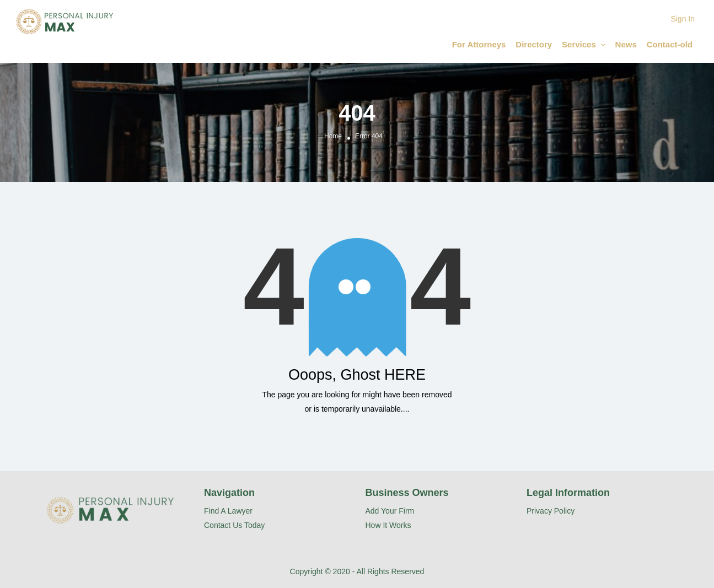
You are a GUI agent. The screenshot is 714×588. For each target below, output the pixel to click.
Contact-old (670, 44)
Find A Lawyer (228, 511)
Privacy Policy (551, 511)
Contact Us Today (234, 525)
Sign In (683, 19)
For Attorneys (479, 44)
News (626, 44)
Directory (534, 44)
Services (579, 44)
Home (333, 136)
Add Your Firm (390, 511)
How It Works (388, 525)
